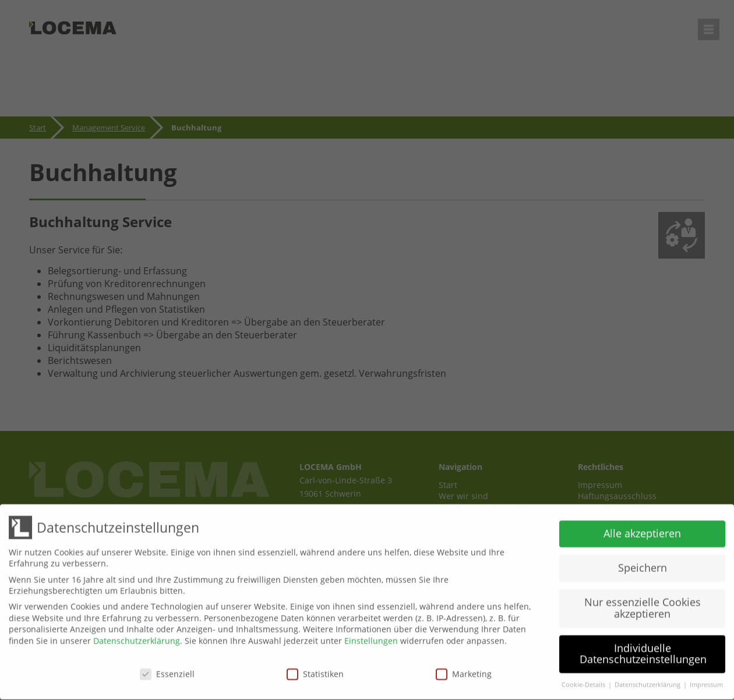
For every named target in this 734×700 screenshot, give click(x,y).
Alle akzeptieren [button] (642, 529)
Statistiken (315, 669)
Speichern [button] (643, 564)
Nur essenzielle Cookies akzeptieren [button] (643, 604)
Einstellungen (371, 637)
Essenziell (167, 669)
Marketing (464, 669)
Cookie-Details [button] (584, 681)
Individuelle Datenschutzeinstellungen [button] (643, 650)
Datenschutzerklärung (137, 637)
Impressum (706, 681)
